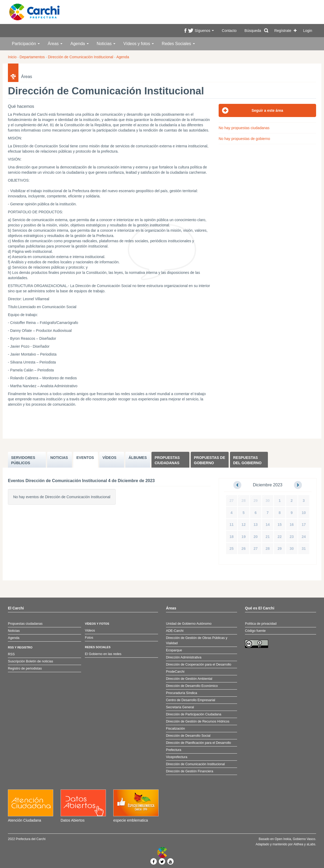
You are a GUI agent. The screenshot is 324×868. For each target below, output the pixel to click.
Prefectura (174, 750)
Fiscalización (175, 729)
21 (268, 537)
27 (232, 501)
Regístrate (283, 31)
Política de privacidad (261, 624)
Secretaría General (180, 707)
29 (256, 501)
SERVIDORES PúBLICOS (23, 460)
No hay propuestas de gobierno (244, 139)
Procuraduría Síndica (181, 693)
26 (244, 549)
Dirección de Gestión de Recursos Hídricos (198, 721)
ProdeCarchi (175, 672)
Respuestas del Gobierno (247, 460)
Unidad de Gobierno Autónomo (189, 624)
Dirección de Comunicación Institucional (81, 57)
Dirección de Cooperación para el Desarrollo (199, 665)
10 (304, 513)
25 (232, 549)
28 (244, 501)
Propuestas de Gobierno (210, 460)
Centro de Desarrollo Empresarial (191, 700)
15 (280, 525)
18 (232, 537)
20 (256, 537)
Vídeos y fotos (139, 44)
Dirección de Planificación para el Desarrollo (198, 743)
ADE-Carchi (175, 631)
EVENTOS (85, 458)
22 (280, 537)
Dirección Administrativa (184, 657)
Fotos (89, 638)
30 (268, 501)
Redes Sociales (178, 44)
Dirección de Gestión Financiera (190, 771)
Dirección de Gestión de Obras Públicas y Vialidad (197, 641)
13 (256, 525)
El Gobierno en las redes (103, 654)
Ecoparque (174, 650)
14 (268, 525)
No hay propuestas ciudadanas (244, 128)
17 (304, 525)
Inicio (12, 57)
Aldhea (298, 844)
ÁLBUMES (138, 458)
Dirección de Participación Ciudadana (194, 714)
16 (292, 525)
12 (244, 525)
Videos (90, 631)
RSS (11, 654)
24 (304, 537)
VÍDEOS (109, 458)
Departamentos (32, 57)
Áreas (55, 44)
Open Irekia (283, 839)
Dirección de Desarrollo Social (188, 736)
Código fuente (255, 631)
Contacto (229, 31)
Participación (26, 44)
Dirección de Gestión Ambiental (189, 679)
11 (232, 525)
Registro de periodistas (25, 668)
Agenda (80, 44)
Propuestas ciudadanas (167, 460)
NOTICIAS (59, 458)
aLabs (311, 844)
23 (292, 537)
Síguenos (204, 31)
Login (308, 31)
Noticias (106, 44)
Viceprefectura (177, 757)
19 (244, 537)
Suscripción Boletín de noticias (31, 661)
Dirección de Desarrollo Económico (192, 686)
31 (304, 549)
